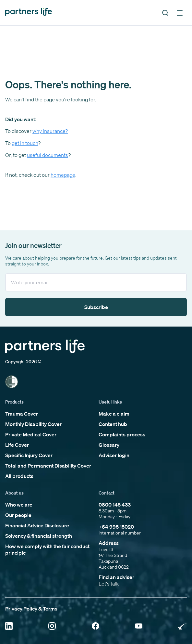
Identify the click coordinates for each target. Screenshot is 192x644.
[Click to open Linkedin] (9, 627)
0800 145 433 (115, 505)
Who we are (19, 505)
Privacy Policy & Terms (31, 609)
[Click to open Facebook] (96, 627)
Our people (18, 515)
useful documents (48, 155)
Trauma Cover (22, 414)
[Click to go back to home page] (29, 13)
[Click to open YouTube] (139, 627)
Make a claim (114, 414)
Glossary (109, 445)
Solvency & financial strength (39, 536)
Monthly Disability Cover (33, 424)
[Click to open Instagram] (52, 627)
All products (19, 476)
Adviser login (114, 455)
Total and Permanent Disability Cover (48, 466)
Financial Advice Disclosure (37, 525)
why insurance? (50, 131)
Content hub (113, 424)
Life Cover (17, 445)
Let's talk (109, 584)
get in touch (25, 143)
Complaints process (122, 434)
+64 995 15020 (116, 527)
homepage (63, 175)
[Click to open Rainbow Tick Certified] (182, 627)
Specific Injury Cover (29, 455)
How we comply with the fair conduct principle (47, 549)
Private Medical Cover (31, 434)
